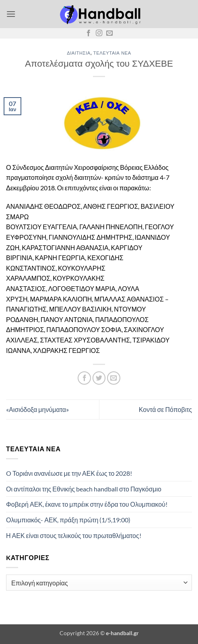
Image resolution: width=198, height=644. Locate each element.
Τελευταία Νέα (112, 53)
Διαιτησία (79, 53)
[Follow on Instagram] (99, 33)
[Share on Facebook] (84, 378)
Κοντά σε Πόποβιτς (165, 409)
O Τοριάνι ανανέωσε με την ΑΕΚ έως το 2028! (69, 473)
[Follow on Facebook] (89, 33)
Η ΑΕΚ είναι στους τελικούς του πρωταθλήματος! (74, 535)
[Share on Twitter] (99, 378)
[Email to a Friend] (114, 378)
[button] (11, 14)
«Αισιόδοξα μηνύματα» (37, 409)
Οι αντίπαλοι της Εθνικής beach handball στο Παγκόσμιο (84, 489)
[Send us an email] (109, 33)
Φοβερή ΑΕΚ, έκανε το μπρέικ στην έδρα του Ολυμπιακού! (87, 504)
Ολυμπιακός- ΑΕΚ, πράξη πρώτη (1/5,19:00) (68, 520)
